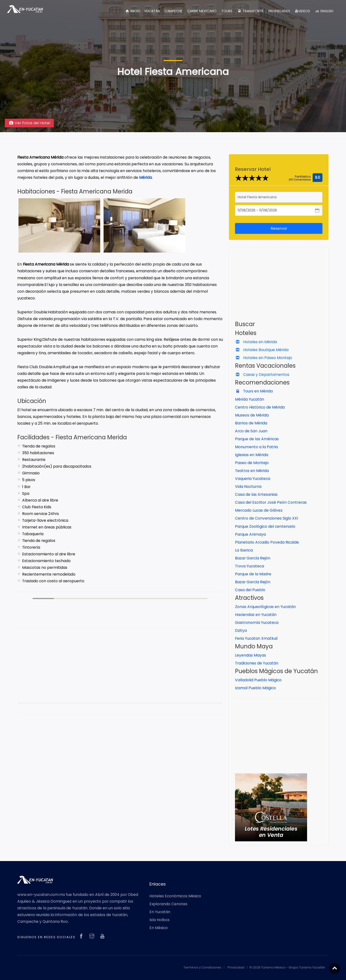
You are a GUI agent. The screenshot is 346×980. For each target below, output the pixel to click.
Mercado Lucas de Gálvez (259, 510)
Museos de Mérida (252, 415)
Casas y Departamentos (262, 375)
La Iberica (244, 550)
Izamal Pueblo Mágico (255, 688)
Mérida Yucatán (250, 399)
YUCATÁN (152, 11)
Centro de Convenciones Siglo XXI (266, 518)
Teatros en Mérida (252, 471)
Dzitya (241, 630)
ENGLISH (324, 11)
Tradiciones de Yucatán (257, 663)
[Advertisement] (120, 669)
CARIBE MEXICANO (202, 11)
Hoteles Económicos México (175, 896)
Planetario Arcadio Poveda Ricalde (267, 542)
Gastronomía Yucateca (257, 623)
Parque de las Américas (257, 439)
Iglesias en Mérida (252, 455)
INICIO (133, 11)
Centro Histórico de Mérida (260, 407)
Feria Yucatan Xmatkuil (256, 638)
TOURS (227, 11)
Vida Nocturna (248, 487)
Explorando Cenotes (168, 904)
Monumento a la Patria (256, 447)
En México (159, 928)
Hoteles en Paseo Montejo (264, 358)
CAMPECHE (173, 11)
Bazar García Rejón (253, 558)
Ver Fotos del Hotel (29, 123)
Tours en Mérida (254, 391)
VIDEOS (302, 11)
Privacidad (236, 967)
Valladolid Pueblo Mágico (258, 680)
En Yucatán (160, 912)
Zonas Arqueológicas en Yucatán (265, 607)
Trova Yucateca (250, 566)
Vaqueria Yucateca (253, 479)
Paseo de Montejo (252, 463)
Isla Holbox (159, 920)
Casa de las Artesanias (256, 494)
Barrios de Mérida (251, 423)
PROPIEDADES (279, 11)
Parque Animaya (250, 534)
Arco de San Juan (251, 431)
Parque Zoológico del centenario (265, 526)
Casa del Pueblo (250, 590)
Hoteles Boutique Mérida (262, 350)
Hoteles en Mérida (256, 342)
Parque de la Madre (253, 574)
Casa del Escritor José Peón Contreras (271, 502)
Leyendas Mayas (250, 655)
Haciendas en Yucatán (256, 615)
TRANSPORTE (250, 11)
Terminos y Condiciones (202, 967)
